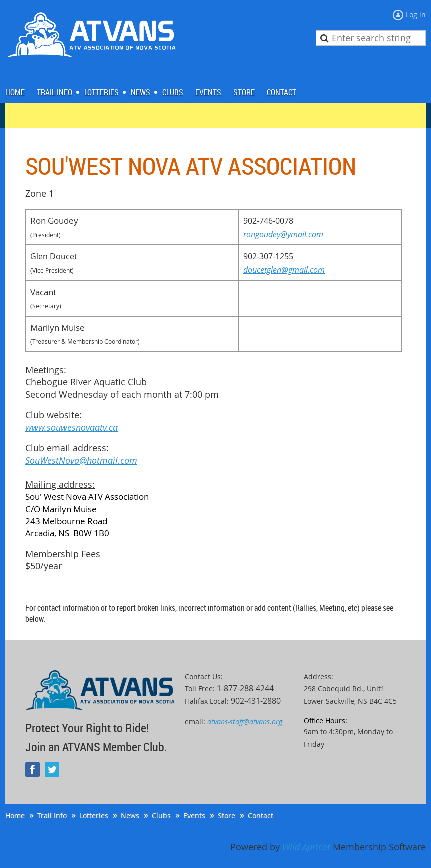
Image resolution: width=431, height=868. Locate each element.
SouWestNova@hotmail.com (81, 461)
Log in (416, 15)
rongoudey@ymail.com (283, 234)
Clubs (161, 816)
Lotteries (94, 816)
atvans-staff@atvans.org (245, 722)
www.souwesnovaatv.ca (71, 428)
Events (194, 816)
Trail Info (52, 816)
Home (15, 816)
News (130, 816)
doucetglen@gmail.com (284, 270)
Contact (261, 816)
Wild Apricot (306, 847)
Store (227, 816)
